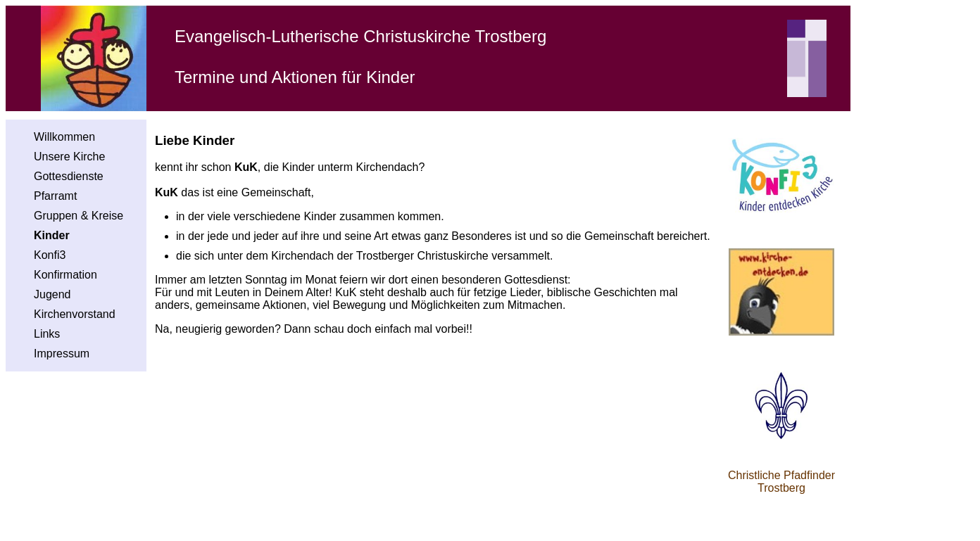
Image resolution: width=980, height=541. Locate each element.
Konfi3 (50, 255)
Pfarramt (55, 196)
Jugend (52, 294)
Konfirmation (65, 275)
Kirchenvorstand (75, 314)
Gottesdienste (69, 176)
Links (47, 334)
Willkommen (64, 137)
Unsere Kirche (69, 157)
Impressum (62, 354)
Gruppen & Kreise (78, 216)
